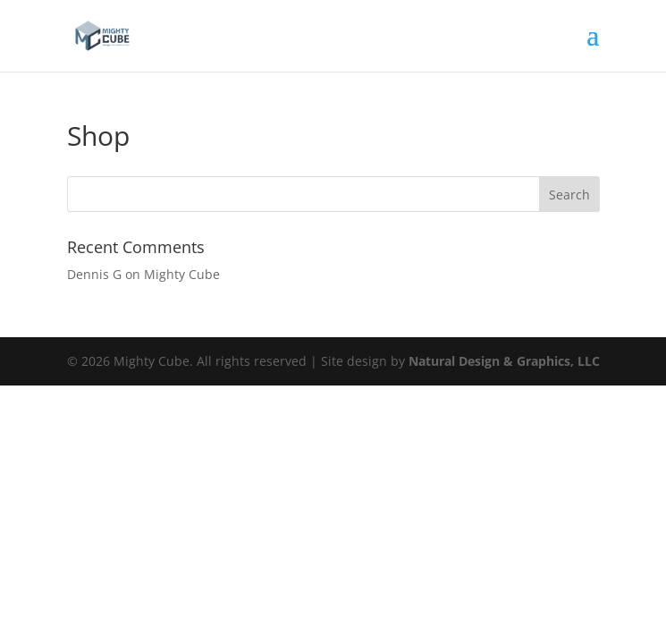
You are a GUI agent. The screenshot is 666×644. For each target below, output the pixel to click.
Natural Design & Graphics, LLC (504, 361)
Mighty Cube (182, 274)
